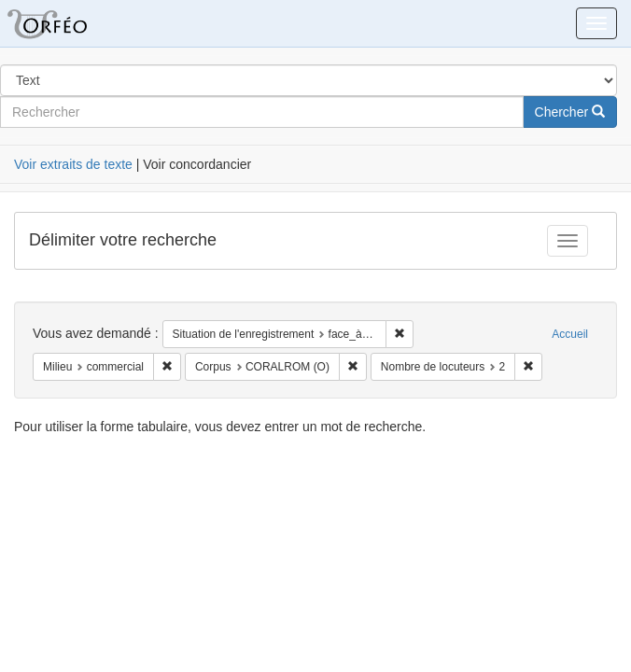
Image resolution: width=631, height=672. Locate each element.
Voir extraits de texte (73, 164)
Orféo (70, 23)
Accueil (570, 334)
